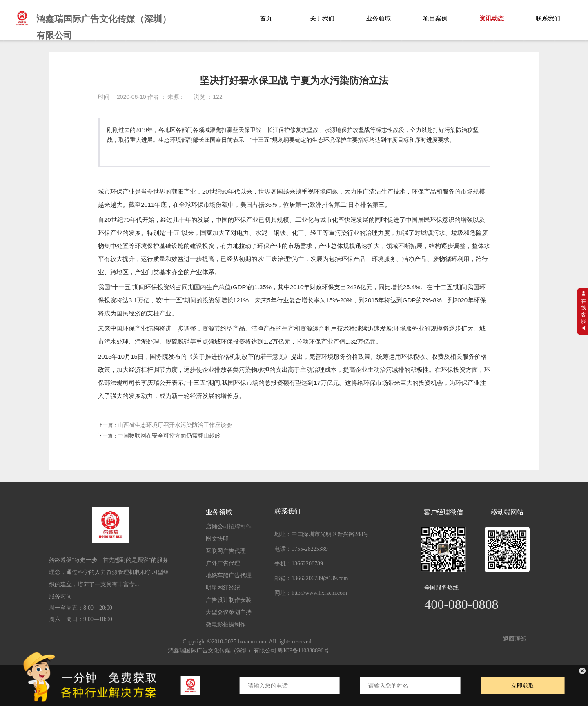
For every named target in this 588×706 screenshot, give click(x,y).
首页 (266, 18)
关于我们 (322, 18)
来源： (176, 97)
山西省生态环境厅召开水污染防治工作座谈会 (175, 425)
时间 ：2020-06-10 (122, 97)
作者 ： (157, 97)
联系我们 (548, 18)
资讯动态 (492, 18)
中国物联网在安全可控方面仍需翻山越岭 (169, 436)
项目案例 (435, 18)
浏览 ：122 (208, 97)
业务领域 (379, 18)
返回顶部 (514, 639)
